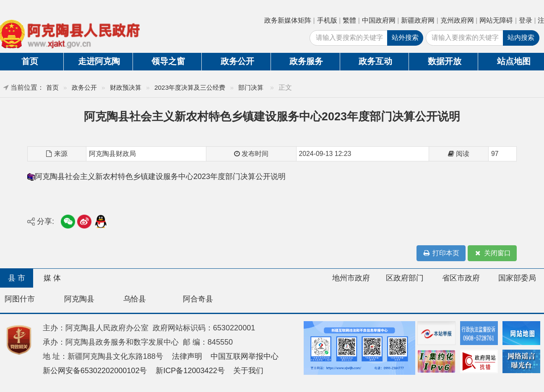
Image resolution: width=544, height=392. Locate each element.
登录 (526, 20)
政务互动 (375, 61)
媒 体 (52, 278)
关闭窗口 (492, 253)
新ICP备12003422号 (190, 371)
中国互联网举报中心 (245, 356)
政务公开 (237, 61)
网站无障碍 (496, 20)
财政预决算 (126, 87)
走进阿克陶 (99, 61)
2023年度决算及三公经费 (190, 87)
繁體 (349, 20)
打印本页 (441, 253)
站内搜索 (521, 38)
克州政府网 (457, 20)
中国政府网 (379, 20)
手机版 (327, 20)
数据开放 (445, 61)
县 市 (17, 278)
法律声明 (187, 356)
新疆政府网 (418, 20)
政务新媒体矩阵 (288, 20)
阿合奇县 (198, 299)
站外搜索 (405, 38)
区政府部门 (405, 278)
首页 (52, 87)
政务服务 (306, 61)
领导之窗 (168, 61)
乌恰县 (135, 299)
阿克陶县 (79, 299)
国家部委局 (517, 278)
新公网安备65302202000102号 (95, 371)
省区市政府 (461, 278)
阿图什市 (20, 299)
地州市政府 (351, 278)
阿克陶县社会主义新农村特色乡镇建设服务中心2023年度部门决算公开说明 (160, 177)
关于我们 (248, 371)
